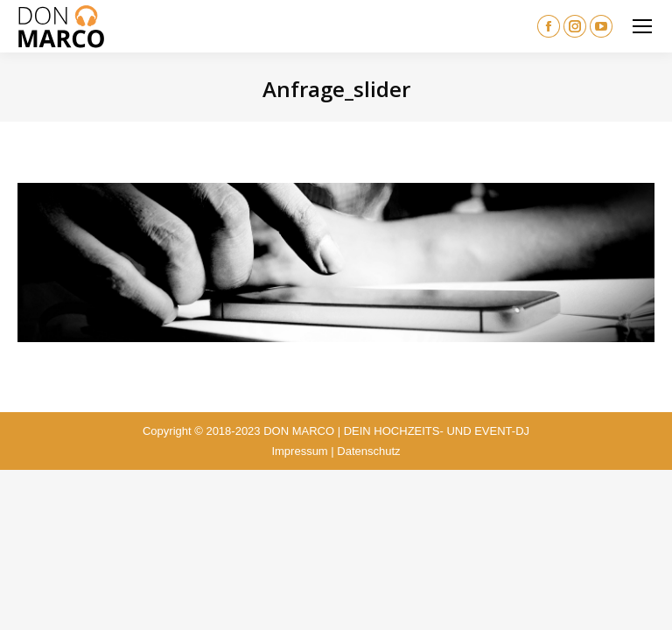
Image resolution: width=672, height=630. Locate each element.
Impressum (299, 451)
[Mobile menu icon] (642, 26)
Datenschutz (368, 451)
